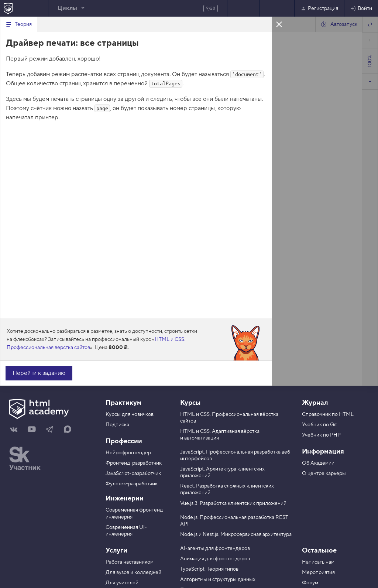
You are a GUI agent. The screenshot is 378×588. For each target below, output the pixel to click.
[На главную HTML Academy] (8, 8)
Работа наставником (130, 562)
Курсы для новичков (130, 414)
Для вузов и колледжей (133, 572)
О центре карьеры (324, 474)
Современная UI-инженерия (126, 531)
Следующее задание (243, 8)
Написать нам (318, 562)
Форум (310, 583)
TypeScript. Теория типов (209, 569)
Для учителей (122, 583)
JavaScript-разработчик (133, 474)
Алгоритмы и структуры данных (218, 580)
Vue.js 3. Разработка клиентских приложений (233, 503)
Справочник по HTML (328, 414)
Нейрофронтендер (128, 453)
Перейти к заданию (39, 373)
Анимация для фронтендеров (215, 559)
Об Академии (318, 463)
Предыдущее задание (32, 8)
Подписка (117, 425)
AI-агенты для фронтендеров (215, 548)
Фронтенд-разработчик (134, 463)
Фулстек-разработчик (132, 484)
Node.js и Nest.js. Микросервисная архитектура (236, 534)
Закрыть (279, 24)
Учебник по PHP (321, 435)
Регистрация (319, 8)
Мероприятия (318, 572)
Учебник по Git (319, 425)
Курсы (190, 403)
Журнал (315, 403)
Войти (361, 8)
